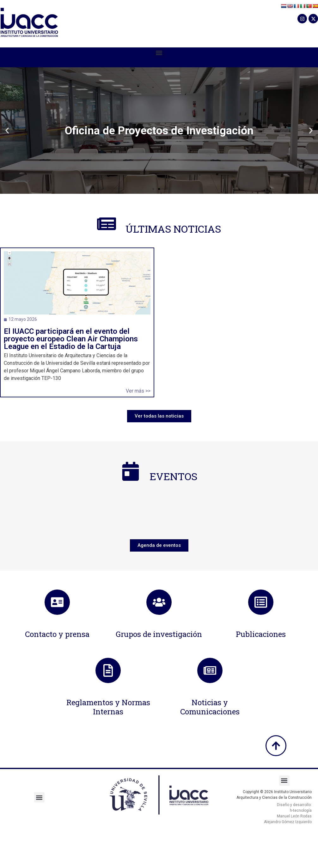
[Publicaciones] (261, 602)
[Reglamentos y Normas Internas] (108, 670)
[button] (159, 53)
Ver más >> (138, 391)
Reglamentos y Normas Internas (108, 707)
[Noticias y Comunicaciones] (210, 670)
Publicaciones (261, 634)
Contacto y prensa (57, 634)
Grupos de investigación (159, 634)
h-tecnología (301, 810)
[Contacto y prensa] (57, 602)
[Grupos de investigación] (159, 602)
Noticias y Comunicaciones (210, 707)
